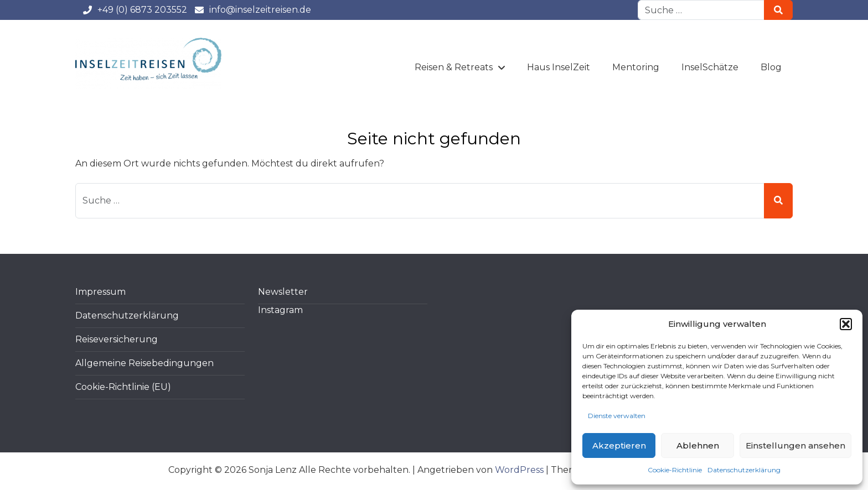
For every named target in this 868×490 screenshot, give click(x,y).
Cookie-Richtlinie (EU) (123, 387)
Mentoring (636, 67)
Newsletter (283, 292)
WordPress (519, 470)
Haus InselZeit (559, 67)
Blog (771, 67)
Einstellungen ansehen (795, 445)
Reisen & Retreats (454, 67)
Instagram (280, 310)
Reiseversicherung (117, 339)
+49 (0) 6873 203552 (135, 10)
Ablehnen (698, 445)
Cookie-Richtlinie (675, 470)
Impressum (100, 292)
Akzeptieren (619, 445)
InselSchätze (710, 67)
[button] (846, 324)
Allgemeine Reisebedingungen (144, 363)
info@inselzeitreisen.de (252, 10)
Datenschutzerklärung (744, 470)
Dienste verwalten (617, 416)
